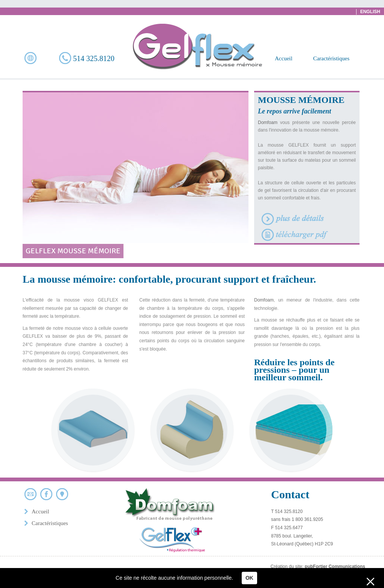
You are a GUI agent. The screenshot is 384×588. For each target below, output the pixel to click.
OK (249, 578)
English (370, 12)
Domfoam (268, 122)
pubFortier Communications (335, 567)
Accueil (284, 58)
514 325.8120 (87, 58)
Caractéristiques (331, 58)
